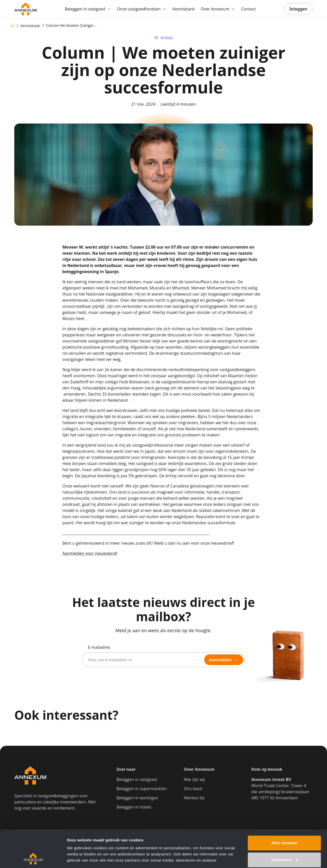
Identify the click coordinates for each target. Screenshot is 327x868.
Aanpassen (284, 825)
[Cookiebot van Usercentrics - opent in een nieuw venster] (33, 858)
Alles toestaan (284, 808)
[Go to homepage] (25, 9)
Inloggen (298, 9)
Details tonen (79, 858)
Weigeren (284, 842)
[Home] (12, 26)
